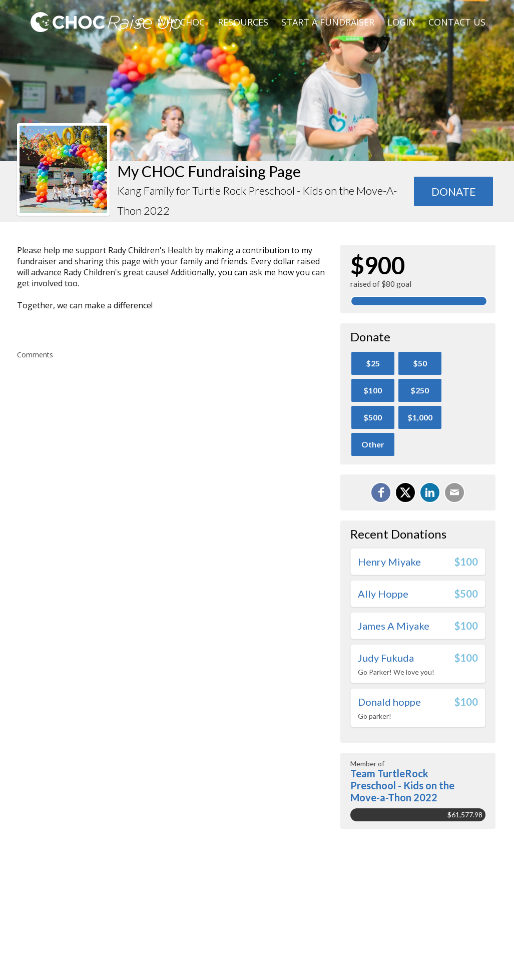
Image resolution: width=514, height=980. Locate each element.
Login (401, 22)
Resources (243, 22)
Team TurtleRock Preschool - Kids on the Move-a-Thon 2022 (402, 785)
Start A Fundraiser (328, 22)
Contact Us (457, 22)
